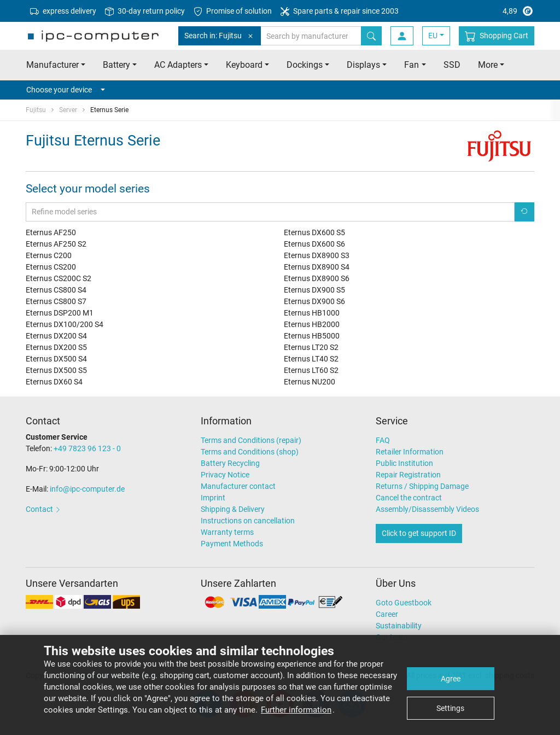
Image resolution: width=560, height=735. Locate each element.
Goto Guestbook (404, 603)
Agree (451, 679)
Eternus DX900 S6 (314, 301)
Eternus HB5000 (312, 336)
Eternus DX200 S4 (56, 336)
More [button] (488, 65)
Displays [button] (363, 65)
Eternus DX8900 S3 (317, 255)
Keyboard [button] (244, 65)
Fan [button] (412, 65)
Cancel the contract (409, 498)
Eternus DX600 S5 (314, 232)
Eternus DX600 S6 (314, 244)
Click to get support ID (419, 533)
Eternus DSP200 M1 (60, 313)
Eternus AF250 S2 (56, 244)
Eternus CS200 (51, 267)
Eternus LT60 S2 (311, 370)
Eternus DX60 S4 (54, 382)
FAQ (383, 440)
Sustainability (399, 626)
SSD (452, 65)
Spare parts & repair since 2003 (340, 11)
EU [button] (433, 36)
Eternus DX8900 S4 (317, 267)
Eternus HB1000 (312, 313)
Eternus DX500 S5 (56, 370)
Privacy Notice (225, 475)
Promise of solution (233, 11)
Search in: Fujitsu (220, 36)
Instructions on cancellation (248, 521)
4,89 (492, 11)
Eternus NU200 (310, 382)
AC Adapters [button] (178, 65)
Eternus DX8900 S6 (317, 278)
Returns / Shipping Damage (422, 486)
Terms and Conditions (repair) (251, 440)
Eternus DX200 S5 (56, 347)
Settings (450, 708)
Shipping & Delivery (233, 509)
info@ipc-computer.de (87, 489)
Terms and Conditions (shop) (250, 452)
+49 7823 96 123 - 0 (87, 448)
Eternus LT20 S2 (311, 347)
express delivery (63, 11)
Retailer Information (410, 452)
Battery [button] (116, 65)
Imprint (213, 498)
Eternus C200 (49, 255)
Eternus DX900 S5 (314, 290)
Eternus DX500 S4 (56, 359)
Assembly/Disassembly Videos (427, 509)
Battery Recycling (230, 463)
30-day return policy (145, 11)
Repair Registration (408, 475)
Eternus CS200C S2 (59, 278)
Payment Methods (232, 544)
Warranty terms (227, 532)
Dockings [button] (305, 65)
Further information (296, 710)
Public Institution (404, 463)
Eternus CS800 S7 (56, 301)
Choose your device (66, 90)
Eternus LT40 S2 (311, 359)
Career (387, 614)
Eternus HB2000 (312, 324)
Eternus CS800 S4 (56, 290)
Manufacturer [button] (52, 65)
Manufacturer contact (238, 486)
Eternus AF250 (51, 232)
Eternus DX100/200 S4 (65, 324)
